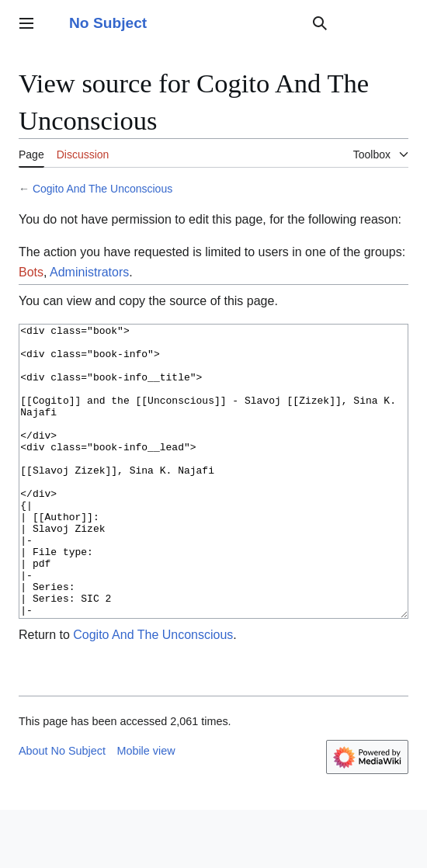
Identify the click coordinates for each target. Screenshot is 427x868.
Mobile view (146, 809)
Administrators (89, 272)
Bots (31, 272)
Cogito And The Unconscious (102, 189)
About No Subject (62, 809)
